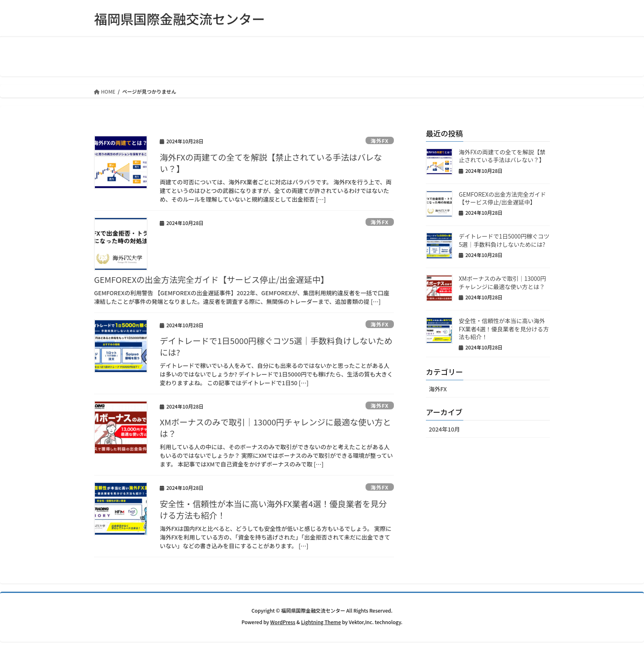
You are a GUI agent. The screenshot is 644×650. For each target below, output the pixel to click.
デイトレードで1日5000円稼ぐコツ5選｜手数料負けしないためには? (276, 346)
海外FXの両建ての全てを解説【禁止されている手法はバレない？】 (271, 163)
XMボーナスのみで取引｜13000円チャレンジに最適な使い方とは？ (275, 428)
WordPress (283, 622)
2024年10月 (444, 429)
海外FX (379, 141)
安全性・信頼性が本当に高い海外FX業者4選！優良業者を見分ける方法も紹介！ (273, 509)
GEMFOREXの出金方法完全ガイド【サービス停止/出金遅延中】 (211, 279)
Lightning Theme (321, 622)
